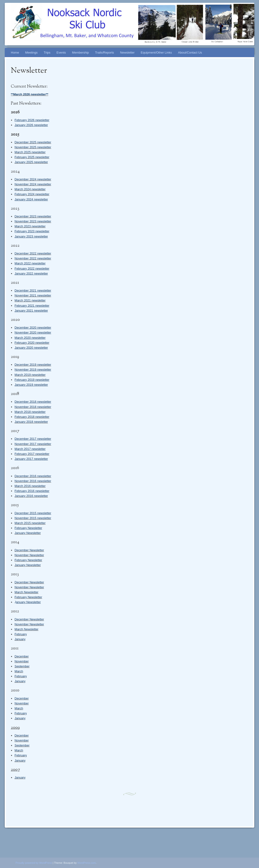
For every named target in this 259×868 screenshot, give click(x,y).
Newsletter (127, 53)
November (22, 661)
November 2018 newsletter (33, 407)
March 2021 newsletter (30, 300)
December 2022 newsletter (33, 253)
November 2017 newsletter (33, 444)
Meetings (31, 53)
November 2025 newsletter (33, 147)
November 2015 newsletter (33, 518)
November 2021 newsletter (33, 295)
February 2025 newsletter (32, 157)
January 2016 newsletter (31, 496)
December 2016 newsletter (33, 476)
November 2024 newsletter (33, 184)
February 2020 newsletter (32, 343)
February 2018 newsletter (32, 417)
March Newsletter (27, 592)
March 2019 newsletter (30, 375)
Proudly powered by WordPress (34, 863)
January (20, 639)
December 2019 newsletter (33, 365)
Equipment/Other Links (156, 53)
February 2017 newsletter (32, 454)
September (22, 666)
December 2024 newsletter (33, 179)
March (19, 671)
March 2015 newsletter (30, 523)
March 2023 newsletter (30, 226)
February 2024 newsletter (32, 194)
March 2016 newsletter (30, 486)
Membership (81, 53)
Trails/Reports (104, 53)
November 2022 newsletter (33, 258)
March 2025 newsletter (30, 152)
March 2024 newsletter (30, 189)
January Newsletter (28, 533)
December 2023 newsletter (33, 216)
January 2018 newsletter (31, 422)
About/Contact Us (190, 53)
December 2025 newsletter (33, 142)
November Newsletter (29, 555)
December (22, 656)
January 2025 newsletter (31, 162)
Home (15, 53)
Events (61, 53)
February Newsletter (28, 560)
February (21, 634)
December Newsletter (29, 550)
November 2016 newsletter (33, 481)
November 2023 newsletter (33, 221)
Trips (47, 53)
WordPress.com (86, 863)
